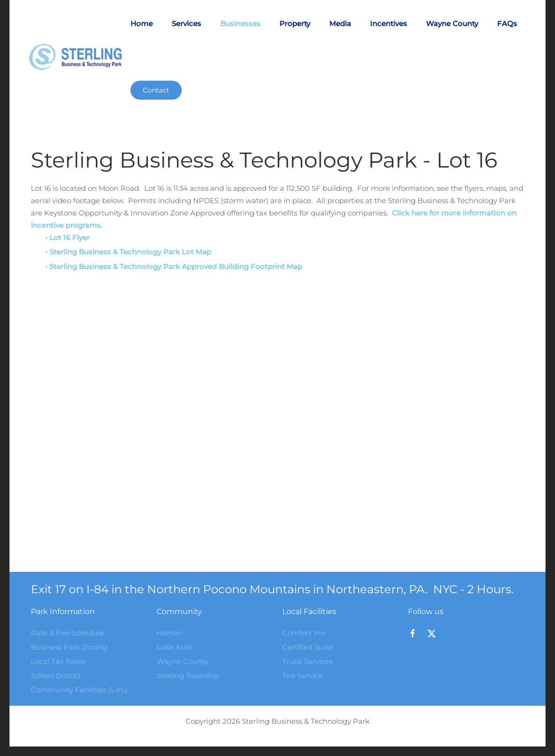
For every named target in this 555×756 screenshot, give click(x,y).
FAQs (507, 23)
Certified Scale (308, 647)
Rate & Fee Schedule (67, 633)
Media (340, 23)
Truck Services (307, 661)
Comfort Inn (304, 633)
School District (56, 676)
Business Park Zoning (69, 647)
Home (142, 23)
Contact (156, 90)
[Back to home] (79, 57)
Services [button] (186, 23)
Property (295, 23)
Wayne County (452, 23)
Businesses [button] (240, 23)
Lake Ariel (174, 647)
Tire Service (302, 676)
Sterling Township (188, 676)
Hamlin (170, 633)
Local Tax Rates (58, 661)
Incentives (388, 23)
